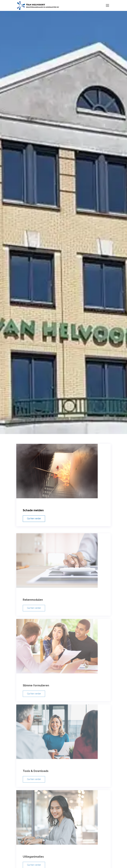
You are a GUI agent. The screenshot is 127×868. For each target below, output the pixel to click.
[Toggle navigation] (107, 5)
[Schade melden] (63, 479)
